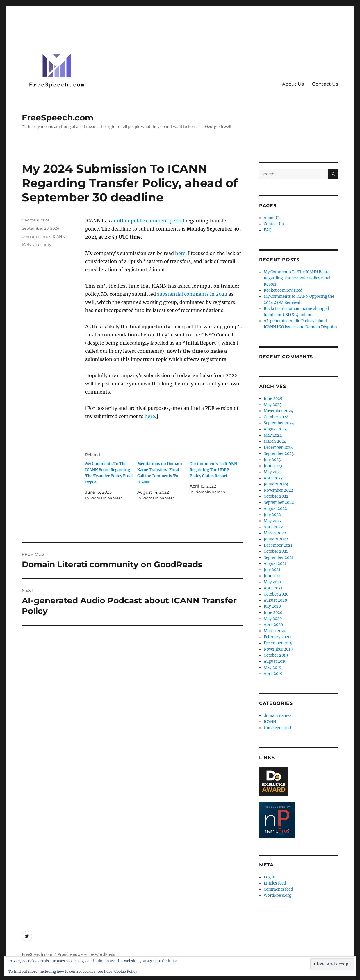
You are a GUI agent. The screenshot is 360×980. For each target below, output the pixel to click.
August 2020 (275, 600)
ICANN (59, 236)
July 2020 (272, 606)
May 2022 (273, 521)
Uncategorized (277, 728)
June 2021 (273, 576)
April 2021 (273, 588)
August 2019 (275, 661)
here (180, 253)
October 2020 (276, 594)
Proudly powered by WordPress (86, 955)
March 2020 (275, 631)
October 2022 (276, 496)
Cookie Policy (126, 971)
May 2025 (273, 405)
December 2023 (278, 448)
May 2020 (273, 619)
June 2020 (273, 613)
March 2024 (275, 441)
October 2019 (276, 655)
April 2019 (273, 674)
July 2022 (272, 515)
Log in (270, 877)
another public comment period (148, 221)
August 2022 (275, 509)
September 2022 (279, 503)
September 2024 (279, 423)
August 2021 (275, 564)
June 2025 (273, 399)
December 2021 (278, 545)
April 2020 (273, 625)
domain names (36, 236)
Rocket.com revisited (283, 290)
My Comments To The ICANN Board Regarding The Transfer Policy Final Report (297, 278)
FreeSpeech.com (58, 118)
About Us (293, 84)
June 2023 (273, 466)
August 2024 (275, 429)
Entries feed (275, 883)
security (44, 244)
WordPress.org (278, 895)
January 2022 (276, 539)
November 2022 (278, 490)
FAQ (268, 230)
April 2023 (273, 478)
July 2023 (272, 460)
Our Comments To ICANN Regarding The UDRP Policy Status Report (213, 470)
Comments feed (278, 889)
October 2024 (276, 417)
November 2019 (278, 649)
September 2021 (279, 558)
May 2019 (273, 668)
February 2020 (277, 637)
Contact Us (325, 84)
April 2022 (273, 527)
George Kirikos (36, 220)
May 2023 (273, 472)
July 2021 (272, 570)
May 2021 (272, 582)
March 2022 (275, 533)
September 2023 (279, 454)
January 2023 (276, 484)
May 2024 (273, 435)
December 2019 (278, 643)
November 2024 (278, 411)
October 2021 (276, 551)
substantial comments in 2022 (192, 294)
